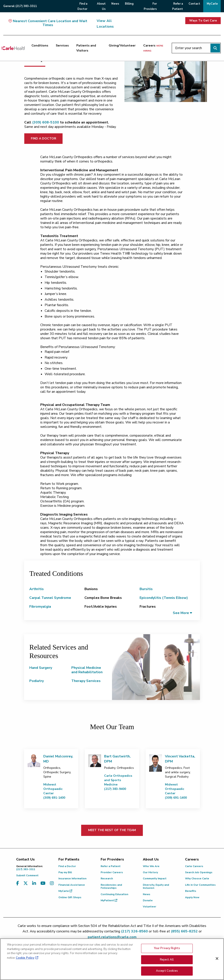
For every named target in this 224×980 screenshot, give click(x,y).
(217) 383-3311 (34, 868)
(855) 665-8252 (184, 931)
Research (107, 878)
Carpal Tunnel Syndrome (50, 598)
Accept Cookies (167, 971)
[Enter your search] (196, 48)
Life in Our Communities (200, 885)
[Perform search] (215, 48)
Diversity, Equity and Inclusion (156, 886)
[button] (182, 613)
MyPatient (109, 900)
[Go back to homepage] (13, 48)
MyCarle (65, 891)
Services (62, 45)
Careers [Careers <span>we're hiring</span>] (153, 48)
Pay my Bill (65, 872)
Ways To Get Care (203, 21)
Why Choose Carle (197, 878)
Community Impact (155, 878)
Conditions (40, 45)
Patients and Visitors (86, 48)
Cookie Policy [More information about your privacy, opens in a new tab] (25, 958)
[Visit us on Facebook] (18, 886)
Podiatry (37, 681)
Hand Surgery (41, 668)
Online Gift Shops (70, 897)
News (147, 894)
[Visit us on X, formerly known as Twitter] (26, 886)
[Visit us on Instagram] (52, 886)
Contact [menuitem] (194, 4)
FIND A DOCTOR (44, 138)
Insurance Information (72, 878)
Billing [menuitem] (129, 4)
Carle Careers (194, 866)
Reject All (167, 960)
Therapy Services (86, 681)
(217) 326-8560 (134, 931)
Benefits (191, 891)
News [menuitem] (115, 4)
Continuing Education (114, 894)
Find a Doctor (67, 866)
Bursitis (146, 589)
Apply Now (192, 897)
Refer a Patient (111, 866)
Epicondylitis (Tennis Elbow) (164, 598)
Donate (148, 900)
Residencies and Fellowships (111, 886)
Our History (150, 872)
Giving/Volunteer (122, 45)
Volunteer (150, 907)
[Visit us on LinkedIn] (34, 886)
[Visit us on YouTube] (43, 886)
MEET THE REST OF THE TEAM (112, 830)
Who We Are (151, 866)
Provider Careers (112, 872)
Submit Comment (27, 875)
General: (20, 6)
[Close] (217, 959)
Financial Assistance (72, 885)
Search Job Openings (199, 872)
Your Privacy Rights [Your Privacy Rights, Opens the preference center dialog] (167, 948)
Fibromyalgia (40, 607)
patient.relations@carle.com (112, 937)
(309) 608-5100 (46, 122)
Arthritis (37, 589)
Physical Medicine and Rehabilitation (87, 670)
